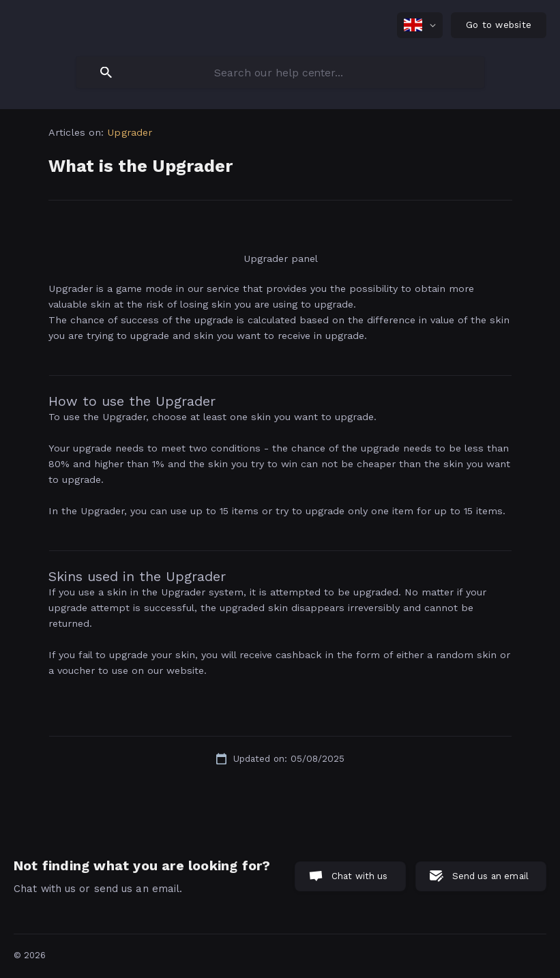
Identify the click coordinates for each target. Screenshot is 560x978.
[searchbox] (280, 72)
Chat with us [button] (360, 876)
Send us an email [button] (490, 876)
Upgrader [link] (130, 132)
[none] (420, 25)
